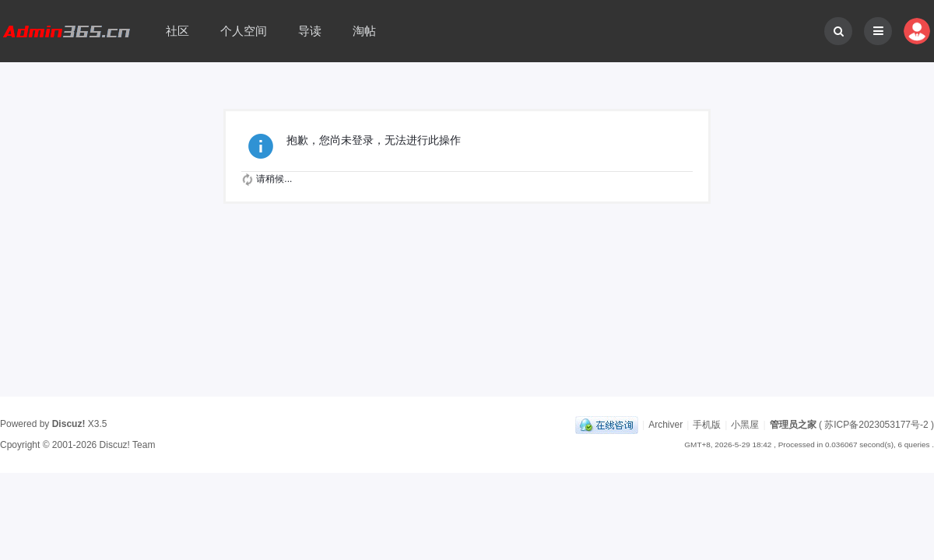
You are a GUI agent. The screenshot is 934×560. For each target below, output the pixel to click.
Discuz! (69, 424)
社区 (177, 31)
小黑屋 (745, 425)
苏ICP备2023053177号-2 (876, 425)
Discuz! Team (128, 445)
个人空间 (244, 31)
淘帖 (364, 31)
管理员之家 (793, 425)
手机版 (707, 425)
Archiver (665, 425)
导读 (310, 31)
